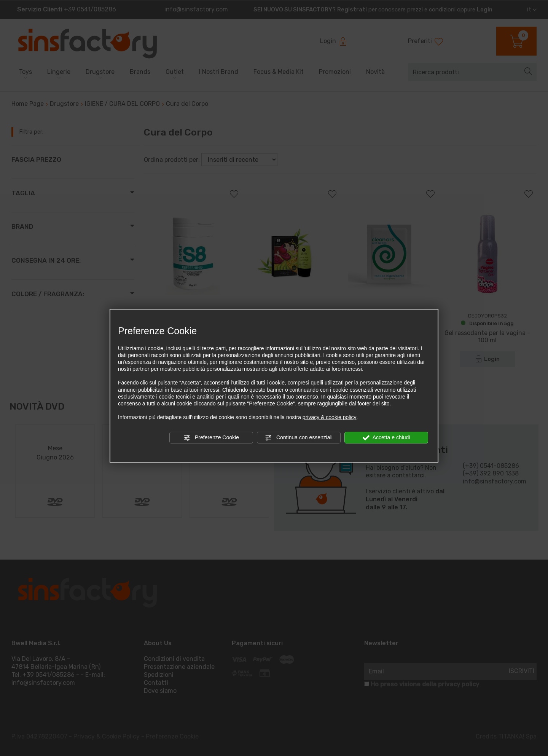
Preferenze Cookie (211, 438)
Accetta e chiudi (386, 438)
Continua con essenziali (299, 438)
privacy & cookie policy (330, 417)
